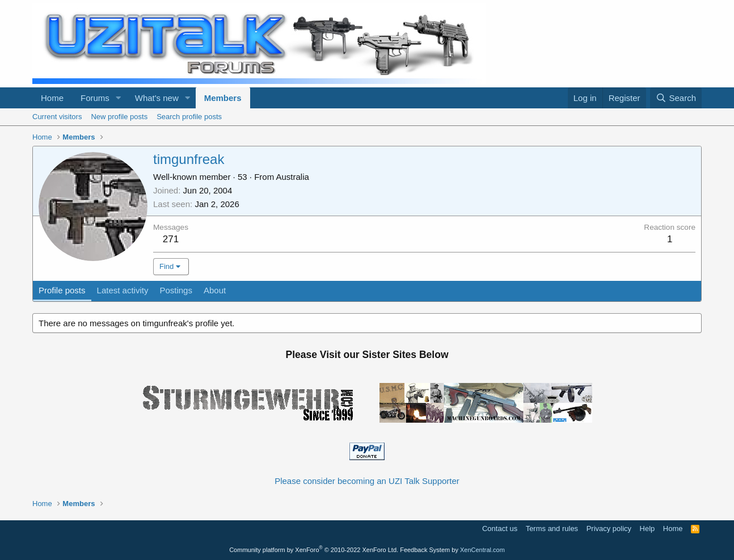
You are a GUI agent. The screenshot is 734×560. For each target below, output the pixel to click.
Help (647, 529)
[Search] (676, 98)
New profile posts (119, 117)
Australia (293, 177)
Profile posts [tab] (62, 290)
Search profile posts (189, 117)
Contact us (500, 529)
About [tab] (215, 290)
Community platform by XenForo (314, 550)
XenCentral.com (482, 550)
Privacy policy (609, 529)
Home (52, 98)
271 (171, 239)
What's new (157, 98)
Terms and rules (552, 529)
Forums (95, 98)
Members (223, 98)
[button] (119, 98)
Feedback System (425, 550)
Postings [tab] (176, 290)
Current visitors (57, 117)
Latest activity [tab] (123, 290)
